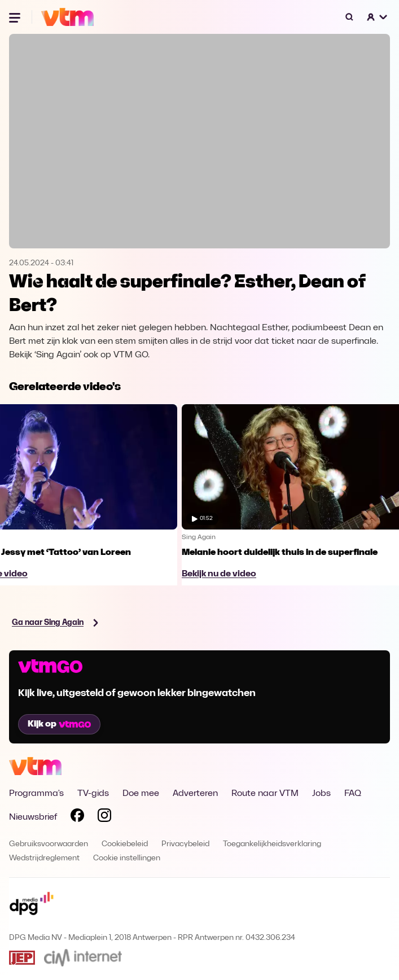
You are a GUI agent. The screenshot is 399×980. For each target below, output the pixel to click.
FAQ (353, 794)
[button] (378, 17)
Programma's (36, 794)
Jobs (321, 794)
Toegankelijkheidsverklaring (272, 844)
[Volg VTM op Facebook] (77, 817)
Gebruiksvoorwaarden (49, 844)
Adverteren (195, 794)
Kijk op (59, 724)
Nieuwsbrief (33, 817)
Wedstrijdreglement (44, 858)
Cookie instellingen (127, 858)
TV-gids (93, 794)
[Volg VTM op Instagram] (104, 817)
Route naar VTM (265, 794)
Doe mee (141, 794)
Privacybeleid (185, 844)
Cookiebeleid (125, 844)
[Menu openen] (16, 17)
